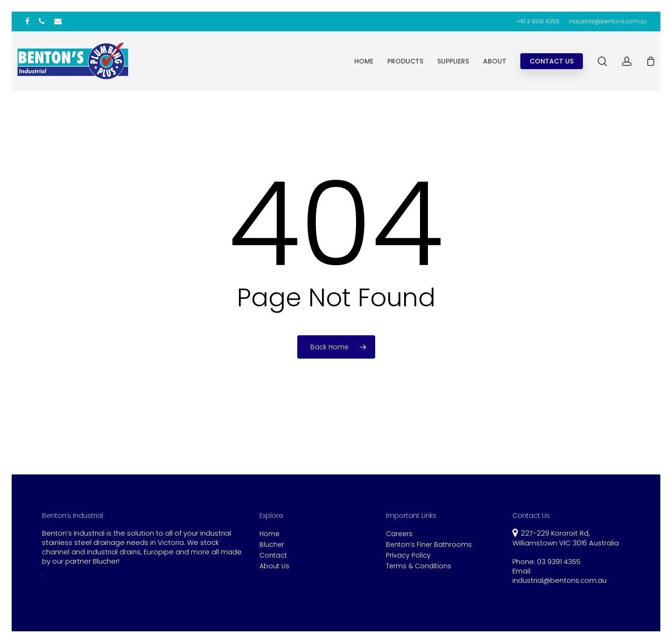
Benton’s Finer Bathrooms (429, 545)
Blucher (272, 545)
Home (269, 534)
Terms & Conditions (419, 566)
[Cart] (651, 61)
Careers (399, 534)
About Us (274, 566)
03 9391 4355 (559, 562)
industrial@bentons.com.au (560, 580)
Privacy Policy (408, 555)
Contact (273, 555)
